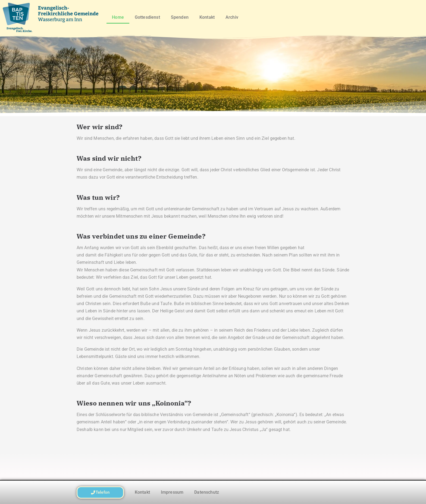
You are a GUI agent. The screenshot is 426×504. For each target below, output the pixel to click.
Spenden (180, 17)
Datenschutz (207, 492)
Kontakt (207, 17)
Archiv (232, 17)
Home (118, 17)
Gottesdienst (147, 17)
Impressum (172, 492)
